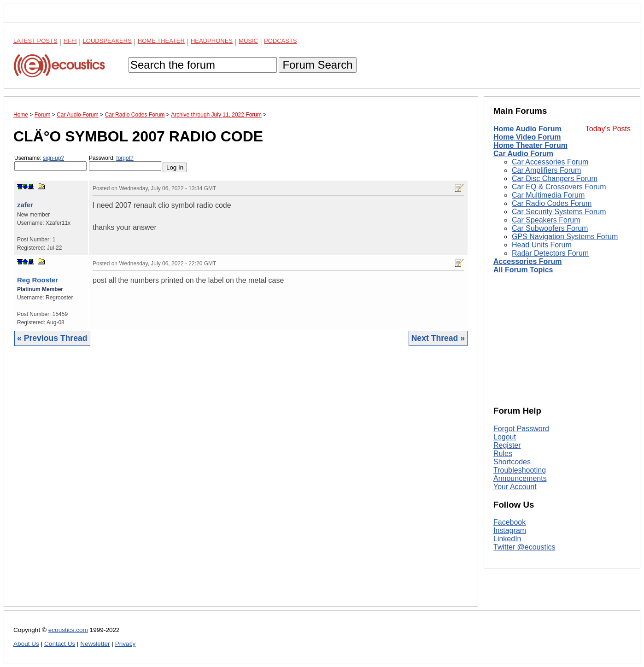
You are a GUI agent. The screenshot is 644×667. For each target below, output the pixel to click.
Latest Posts (35, 41)
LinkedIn (507, 539)
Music (248, 41)
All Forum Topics (523, 270)
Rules (503, 453)
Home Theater (161, 41)
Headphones (212, 41)
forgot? (125, 158)
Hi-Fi (70, 41)
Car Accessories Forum (550, 162)
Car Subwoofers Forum (550, 228)
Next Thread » (438, 338)
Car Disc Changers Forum (555, 178)
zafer (25, 205)
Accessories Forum (528, 261)
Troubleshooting (520, 470)
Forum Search (317, 65)
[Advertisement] (241, 483)
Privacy (126, 644)
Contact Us (60, 644)
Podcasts (281, 41)
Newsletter (95, 644)
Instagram (510, 530)
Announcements (520, 478)
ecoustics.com (68, 630)
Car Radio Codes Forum (552, 203)
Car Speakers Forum (546, 220)
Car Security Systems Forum (559, 212)
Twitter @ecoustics (524, 547)
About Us (26, 644)
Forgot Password (521, 429)
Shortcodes (512, 462)
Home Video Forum (527, 137)
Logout (505, 437)
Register (507, 445)
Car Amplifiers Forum (546, 170)
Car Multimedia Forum (548, 195)
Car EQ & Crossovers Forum (559, 187)
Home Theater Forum (530, 145)
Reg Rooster (38, 280)
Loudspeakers (107, 41)
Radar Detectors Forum (550, 253)
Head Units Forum (542, 245)
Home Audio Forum (527, 129)
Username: (50, 163)
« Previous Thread (52, 338)
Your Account (515, 487)
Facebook (509, 522)
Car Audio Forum (523, 154)
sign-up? (53, 158)
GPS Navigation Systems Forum (565, 237)
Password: (125, 163)
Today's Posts (608, 129)
